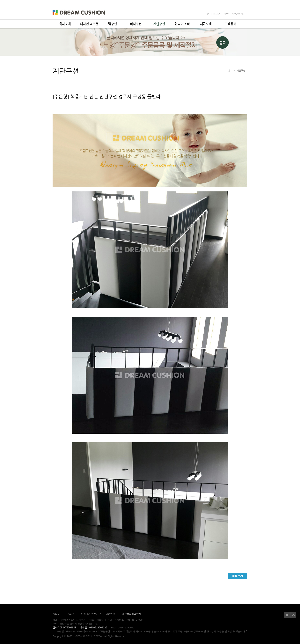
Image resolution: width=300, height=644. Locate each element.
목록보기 (238, 576)
